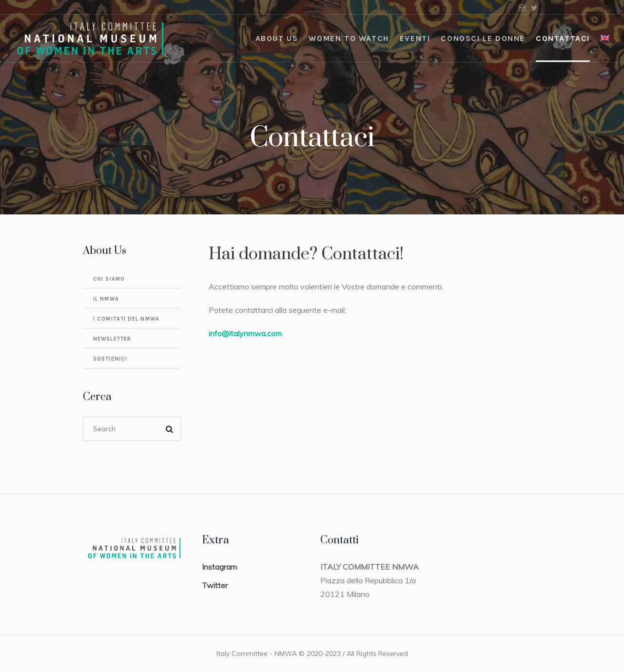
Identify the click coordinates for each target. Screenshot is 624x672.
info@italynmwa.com (245, 333)
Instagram (219, 567)
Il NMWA (106, 299)
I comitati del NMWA (126, 319)
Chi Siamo (109, 279)
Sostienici (110, 359)
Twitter (215, 585)
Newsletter (112, 339)
